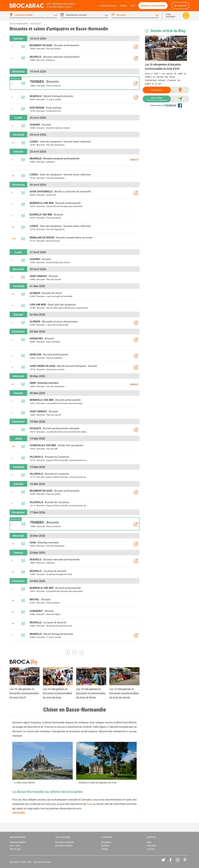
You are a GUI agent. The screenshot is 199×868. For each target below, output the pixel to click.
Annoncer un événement (153, 6)
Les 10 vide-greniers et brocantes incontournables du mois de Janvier (124, 693)
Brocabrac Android (64, 842)
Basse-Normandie (19, 24)
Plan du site (15, 849)
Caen (90, 804)
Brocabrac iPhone (64, 846)
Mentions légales (18, 842)
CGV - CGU (15, 846)
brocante (36, 24)
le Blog (123, 6)
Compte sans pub (108, 6)
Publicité (105, 846)
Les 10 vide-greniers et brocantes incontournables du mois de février (91, 693)
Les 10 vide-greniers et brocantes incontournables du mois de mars (58, 693)
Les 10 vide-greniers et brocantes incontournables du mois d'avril (163, 67)
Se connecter (180, 6)
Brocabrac (106, 842)
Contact (151, 849)
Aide (133, 6)
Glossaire (151, 846)
